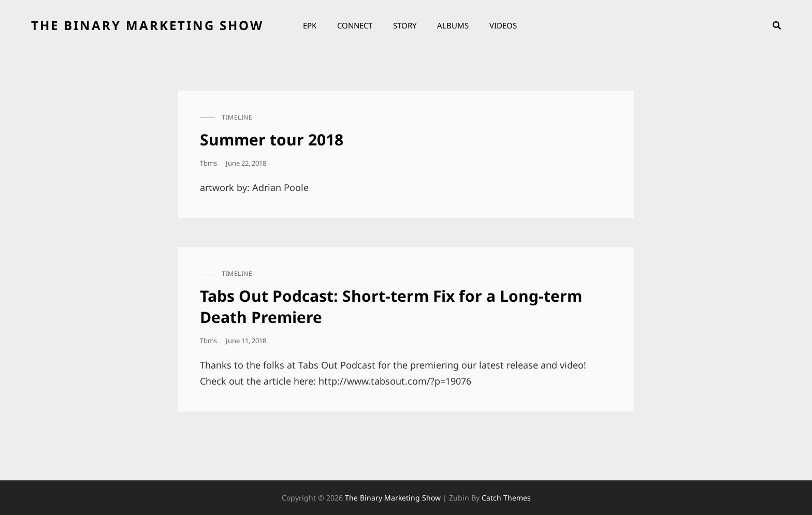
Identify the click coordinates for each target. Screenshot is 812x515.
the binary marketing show (147, 25)
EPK (310, 25)
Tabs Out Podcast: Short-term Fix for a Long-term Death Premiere (391, 306)
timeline (237, 117)
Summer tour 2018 (272, 139)
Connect (355, 25)
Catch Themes (506, 498)
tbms (208, 163)
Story (405, 25)
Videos (503, 25)
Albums (453, 25)
